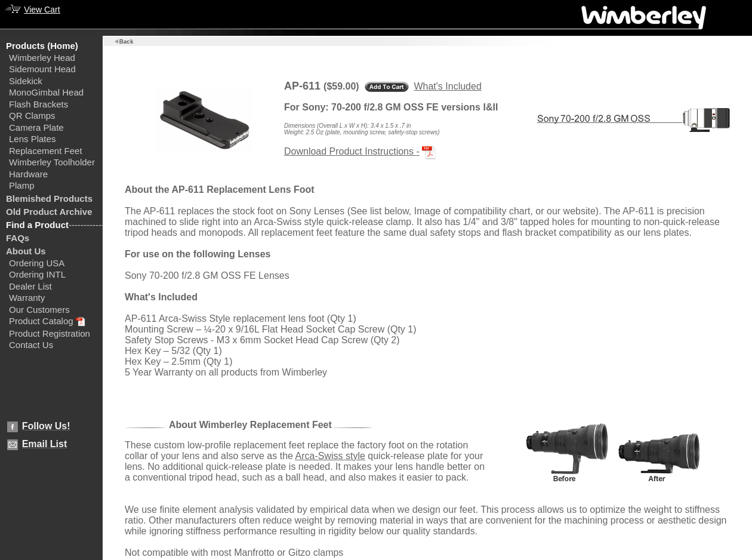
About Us (26, 251)
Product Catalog (41, 321)
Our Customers (39, 310)
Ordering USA (37, 263)
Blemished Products (49, 199)
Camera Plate (36, 127)
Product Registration (50, 333)
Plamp (22, 185)
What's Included (447, 86)
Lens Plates (32, 139)
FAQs (18, 238)
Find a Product (37, 225)
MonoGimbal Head (46, 92)
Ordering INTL (37, 274)
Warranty (27, 298)
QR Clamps (32, 116)
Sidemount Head (42, 69)
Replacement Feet (46, 151)
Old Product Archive (49, 212)
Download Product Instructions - (352, 151)
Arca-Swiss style (330, 456)
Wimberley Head (42, 58)
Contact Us (31, 345)
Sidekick (26, 81)
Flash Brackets (38, 104)
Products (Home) (42, 46)
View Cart (42, 10)
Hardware (28, 174)
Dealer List (30, 286)
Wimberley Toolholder (52, 162)
